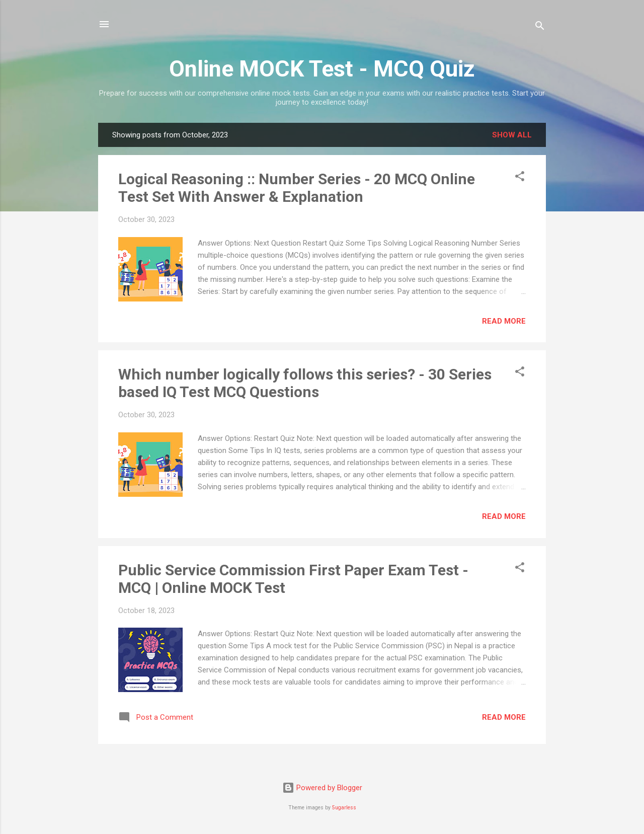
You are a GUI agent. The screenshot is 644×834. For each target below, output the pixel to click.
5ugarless (344, 808)
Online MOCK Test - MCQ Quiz (322, 69)
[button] (520, 178)
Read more (504, 321)
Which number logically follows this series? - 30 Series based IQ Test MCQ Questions (305, 383)
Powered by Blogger (322, 788)
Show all (512, 135)
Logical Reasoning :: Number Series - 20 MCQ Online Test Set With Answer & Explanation (297, 188)
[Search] (540, 27)
